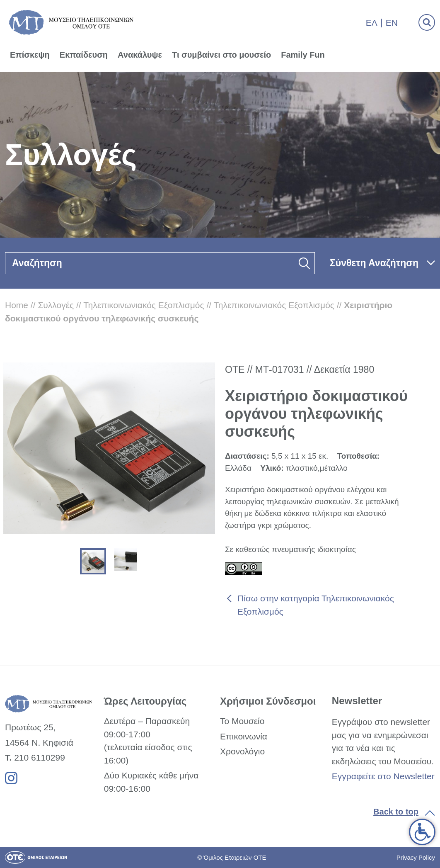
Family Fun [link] (303, 55)
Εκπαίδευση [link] (84, 55)
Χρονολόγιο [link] (242, 751)
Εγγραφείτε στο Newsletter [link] (383, 776)
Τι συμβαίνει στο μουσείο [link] (221, 55)
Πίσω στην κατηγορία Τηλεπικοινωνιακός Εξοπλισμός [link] (316, 605)
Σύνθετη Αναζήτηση (374, 263)
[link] (422, 832)
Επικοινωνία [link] (244, 736)
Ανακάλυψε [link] (140, 55)
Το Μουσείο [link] (242, 721)
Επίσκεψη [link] (30, 55)
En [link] (392, 23)
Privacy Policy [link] (416, 857)
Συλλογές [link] (56, 305)
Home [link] (17, 305)
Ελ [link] (372, 23)
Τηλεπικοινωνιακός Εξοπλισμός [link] (144, 305)
